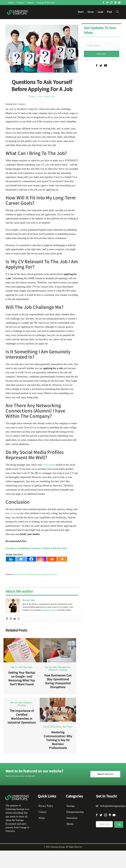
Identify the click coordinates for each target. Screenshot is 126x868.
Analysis (28, 704)
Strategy (44, 574)
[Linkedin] (11, 559)
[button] (118, 13)
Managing (29, 574)
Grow (90, 12)
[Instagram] (42, 559)
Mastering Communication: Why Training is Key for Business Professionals (58, 741)
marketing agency (49, 610)
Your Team (53, 574)
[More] (62, 559)
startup (13, 513)
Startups (37, 574)
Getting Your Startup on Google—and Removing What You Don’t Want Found (22, 678)
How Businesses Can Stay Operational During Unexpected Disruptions (58, 681)
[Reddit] (52, 559)
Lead (100, 12)
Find (109, 12)
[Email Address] (102, 46)
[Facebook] (31, 559)
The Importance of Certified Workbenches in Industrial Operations (22, 718)
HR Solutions (19, 574)
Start (81, 12)
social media (49, 465)
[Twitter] (21, 559)
